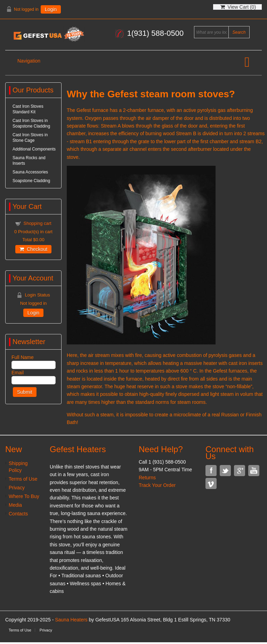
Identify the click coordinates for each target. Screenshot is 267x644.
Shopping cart (37, 223)
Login (51, 9)
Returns (147, 478)
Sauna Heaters (71, 620)
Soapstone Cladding (31, 181)
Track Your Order (157, 485)
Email (18, 373)
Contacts (18, 514)
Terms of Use (23, 479)
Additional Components (34, 149)
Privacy (17, 488)
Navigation (29, 61)
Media (15, 505)
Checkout (33, 249)
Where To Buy (24, 496)
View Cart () (238, 7)
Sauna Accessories (30, 172)
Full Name (23, 357)
